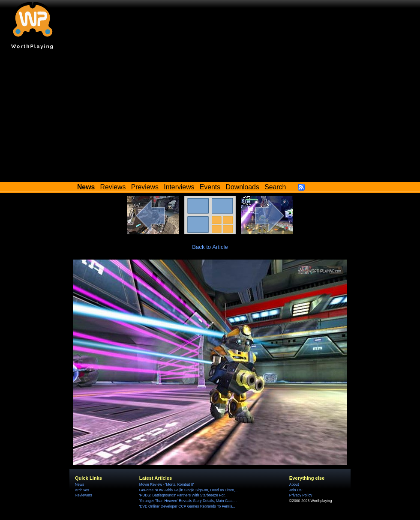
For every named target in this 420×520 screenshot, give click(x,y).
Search (275, 187)
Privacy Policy (301, 495)
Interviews (179, 187)
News (79, 484)
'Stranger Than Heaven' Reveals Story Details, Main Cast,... (188, 501)
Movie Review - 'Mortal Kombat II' (166, 484)
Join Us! (296, 490)
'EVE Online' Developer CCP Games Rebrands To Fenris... (187, 506)
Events (210, 187)
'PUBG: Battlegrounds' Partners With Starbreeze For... (183, 495)
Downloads (243, 187)
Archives (82, 490)
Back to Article (210, 247)
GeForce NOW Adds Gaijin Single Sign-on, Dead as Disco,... (189, 490)
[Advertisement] (210, 118)
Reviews (113, 187)
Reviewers (84, 495)
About (294, 484)
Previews (145, 187)
